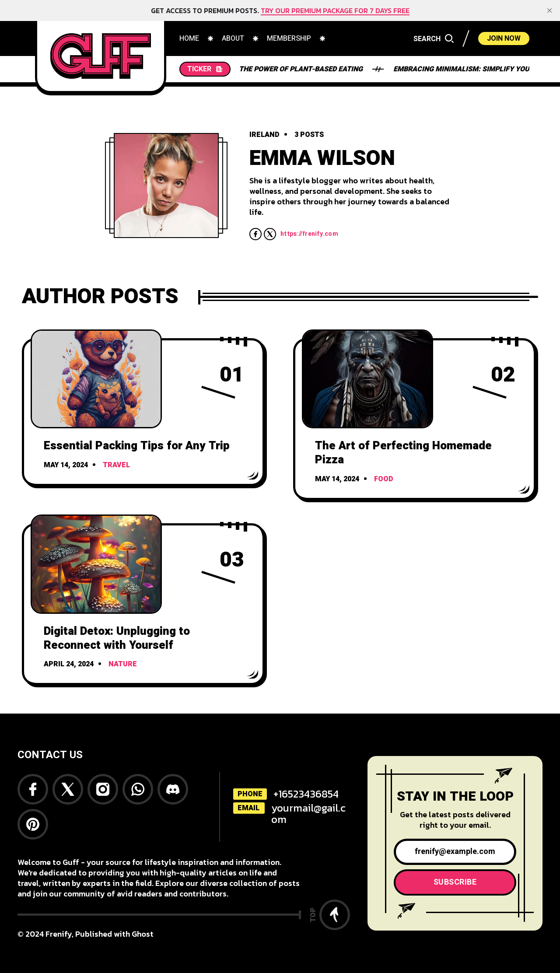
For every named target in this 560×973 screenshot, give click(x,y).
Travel (116, 465)
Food (384, 479)
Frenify (59, 934)
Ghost (143, 934)
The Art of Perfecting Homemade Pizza (403, 453)
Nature (123, 664)
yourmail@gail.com (308, 814)
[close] (549, 10)
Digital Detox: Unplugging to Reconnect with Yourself (117, 638)
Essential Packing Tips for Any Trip (137, 446)
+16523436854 (306, 794)
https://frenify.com (309, 234)
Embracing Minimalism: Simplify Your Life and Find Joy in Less (359, 69)
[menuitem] (189, 38)
